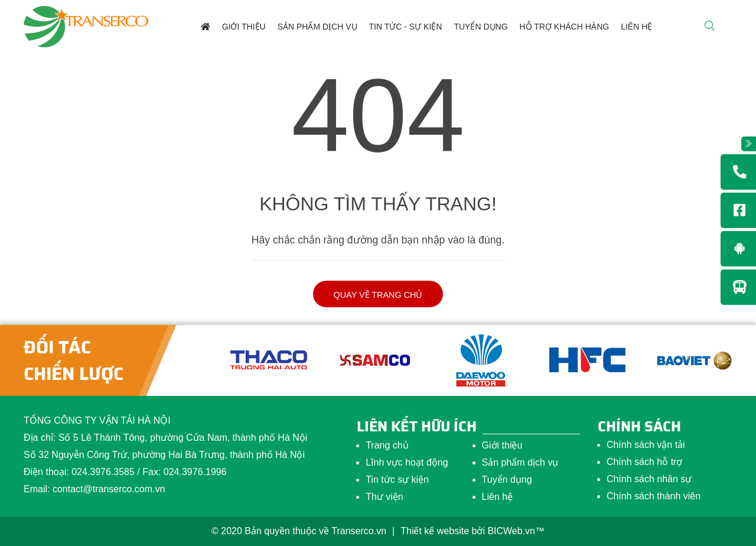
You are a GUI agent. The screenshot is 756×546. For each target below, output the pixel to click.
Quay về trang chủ (378, 295)
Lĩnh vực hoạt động (407, 462)
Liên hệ (498, 497)
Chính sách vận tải (646, 445)
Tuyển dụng (507, 480)
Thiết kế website (435, 531)
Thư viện (384, 497)
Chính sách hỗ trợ (645, 462)
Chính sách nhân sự (649, 479)
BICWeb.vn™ (516, 531)
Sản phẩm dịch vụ (520, 462)
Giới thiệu (502, 445)
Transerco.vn (359, 531)
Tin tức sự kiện (397, 480)
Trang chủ (387, 445)
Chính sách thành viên (654, 496)
